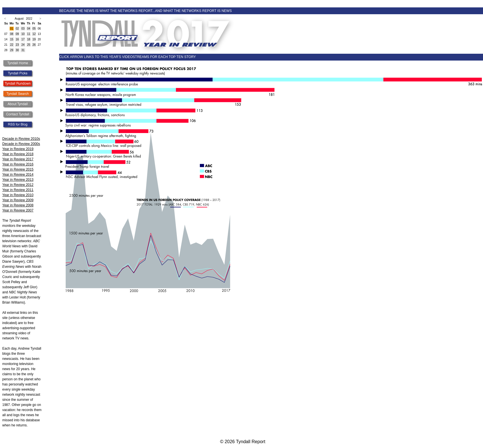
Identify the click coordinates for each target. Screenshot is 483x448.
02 (17, 29)
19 (34, 39)
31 (23, 50)
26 (34, 45)
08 (12, 34)
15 (12, 39)
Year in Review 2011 (18, 190)
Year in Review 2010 (18, 195)
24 (23, 45)
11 (29, 34)
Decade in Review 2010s (21, 139)
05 (34, 29)
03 (23, 29)
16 (17, 39)
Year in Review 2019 (18, 149)
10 (23, 34)
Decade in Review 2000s (21, 144)
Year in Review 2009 (18, 200)
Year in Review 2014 (18, 175)
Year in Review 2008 (18, 205)
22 (12, 45)
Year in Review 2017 (18, 159)
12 (34, 34)
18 (29, 39)
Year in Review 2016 (18, 164)
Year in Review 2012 (18, 185)
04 (29, 29)
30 (17, 50)
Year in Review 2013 (18, 180)
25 (29, 45)
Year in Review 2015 (18, 169)
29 (12, 50)
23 (17, 45)
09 (17, 34)
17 (23, 39)
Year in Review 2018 (18, 154)
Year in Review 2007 (18, 210)
